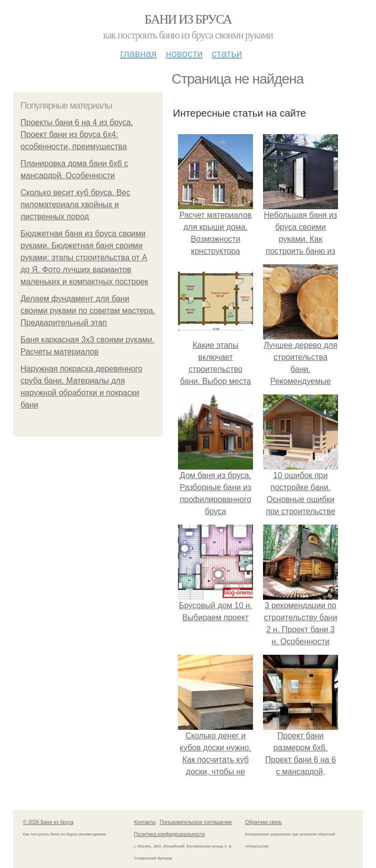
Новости (184, 54)
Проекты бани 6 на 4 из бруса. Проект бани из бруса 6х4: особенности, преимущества (77, 134)
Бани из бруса (188, 19)
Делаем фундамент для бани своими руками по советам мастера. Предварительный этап (88, 311)
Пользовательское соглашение (196, 822)
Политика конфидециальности (169, 834)
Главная (138, 54)
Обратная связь (263, 822)
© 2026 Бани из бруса (48, 822)
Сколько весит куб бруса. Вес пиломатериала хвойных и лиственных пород (75, 204)
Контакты (145, 822)
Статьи (226, 54)
